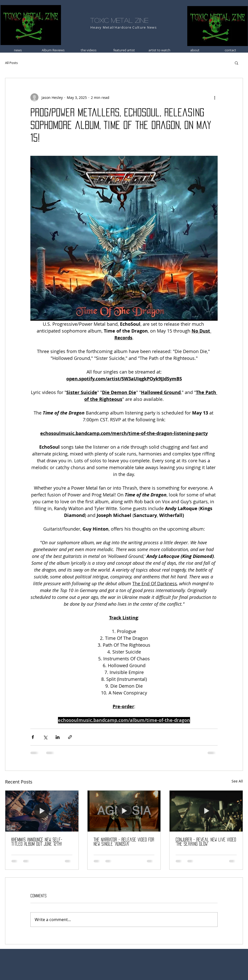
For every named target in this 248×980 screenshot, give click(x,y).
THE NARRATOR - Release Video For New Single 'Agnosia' (124, 842)
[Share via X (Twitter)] (45, 737)
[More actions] (215, 97)
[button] (236, 63)
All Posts (11, 63)
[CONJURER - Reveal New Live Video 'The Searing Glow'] (206, 811)
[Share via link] (70, 737)
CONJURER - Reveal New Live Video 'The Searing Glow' (206, 842)
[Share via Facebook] (33, 737)
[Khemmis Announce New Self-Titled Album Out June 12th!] (42, 811)
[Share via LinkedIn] (58, 737)
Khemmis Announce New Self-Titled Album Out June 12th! (37, 842)
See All (237, 781)
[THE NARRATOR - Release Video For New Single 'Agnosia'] (124, 811)
